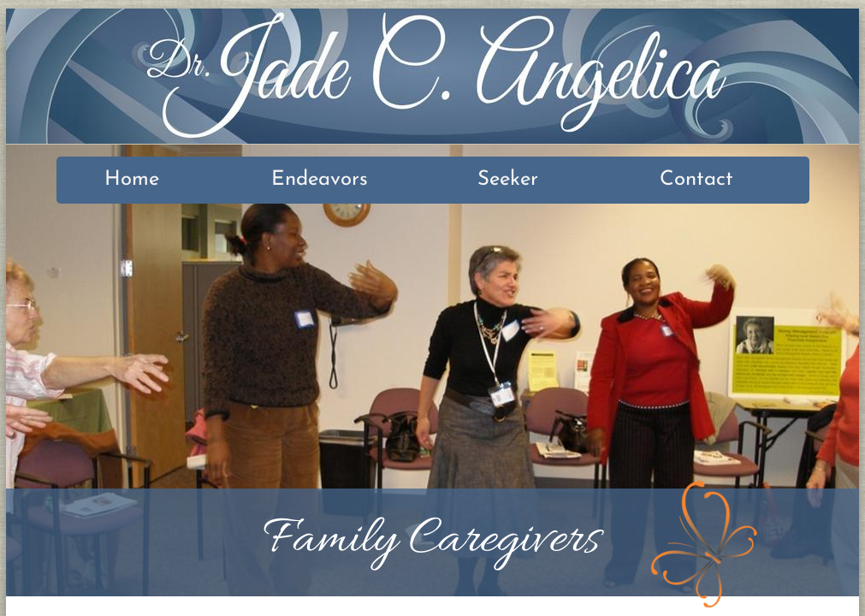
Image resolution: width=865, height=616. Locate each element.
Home (132, 180)
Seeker (508, 180)
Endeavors (320, 180)
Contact (696, 180)
